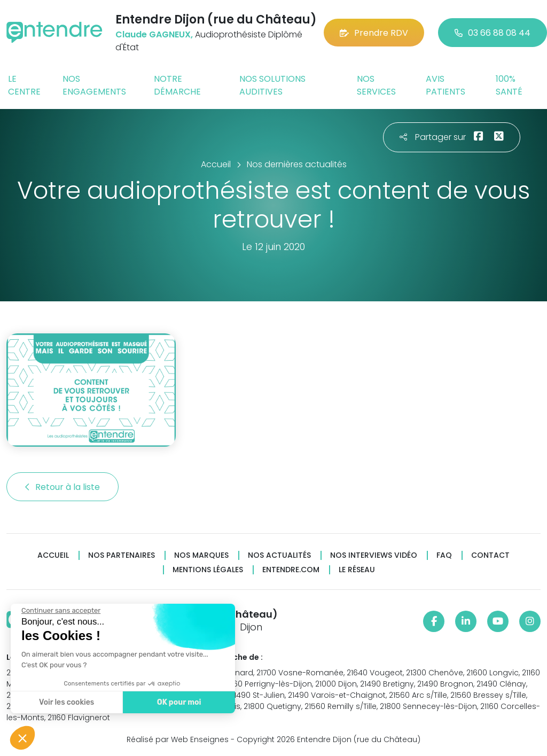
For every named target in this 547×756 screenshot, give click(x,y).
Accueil (53, 555)
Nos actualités (279, 555)
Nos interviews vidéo (374, 555)
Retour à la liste (62, 487)
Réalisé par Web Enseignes (178, 739)
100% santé (509, 85)
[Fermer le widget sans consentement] (60, 611)
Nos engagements (94, 85)
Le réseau (357, 570)
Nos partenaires (122, 555)
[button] (22, 738)
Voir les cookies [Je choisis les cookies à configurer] (66, 702)
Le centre (24, 85)
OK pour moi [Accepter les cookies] (179, 702)
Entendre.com (291, 570)
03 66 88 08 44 (493, 33)
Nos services (376, 85)
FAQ (444, 555)
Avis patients (446, 85)
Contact (490, 555)
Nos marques (201, 555)
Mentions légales (208, 570)
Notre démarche (177, 85)
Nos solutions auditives (272, 85)
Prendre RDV (374, 33)
